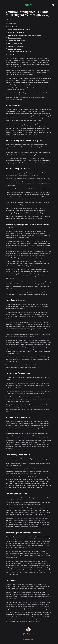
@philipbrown (30, 634)
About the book (13, 27)
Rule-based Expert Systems (16, 32)
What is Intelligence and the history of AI (20, 30)
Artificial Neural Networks (16, 43)
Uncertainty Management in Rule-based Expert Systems (24, 35)
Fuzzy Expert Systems (14, 38)
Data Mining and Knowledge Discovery (19, 52)
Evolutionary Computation (16, 46)
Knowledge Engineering (15, 49)
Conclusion (11, 54)
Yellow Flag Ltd (28, 640)
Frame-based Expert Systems (17, 41)
